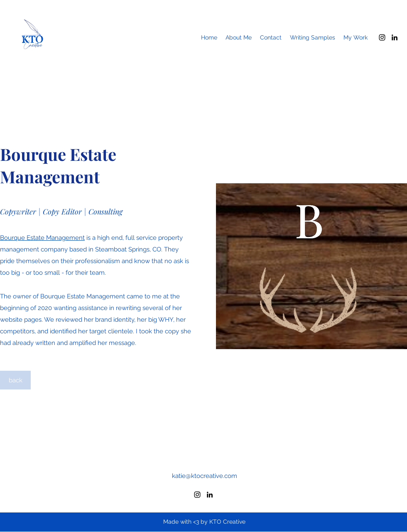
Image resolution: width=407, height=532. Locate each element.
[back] (15, 380)
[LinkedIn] (395, 37)
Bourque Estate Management (42, 238)
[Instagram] (382, 37)
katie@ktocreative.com (205, 476)
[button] (356, 37)
